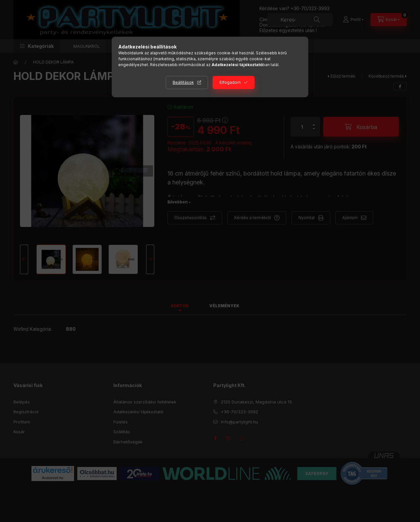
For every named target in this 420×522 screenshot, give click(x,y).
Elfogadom (230, 82)
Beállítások (183, 82)
